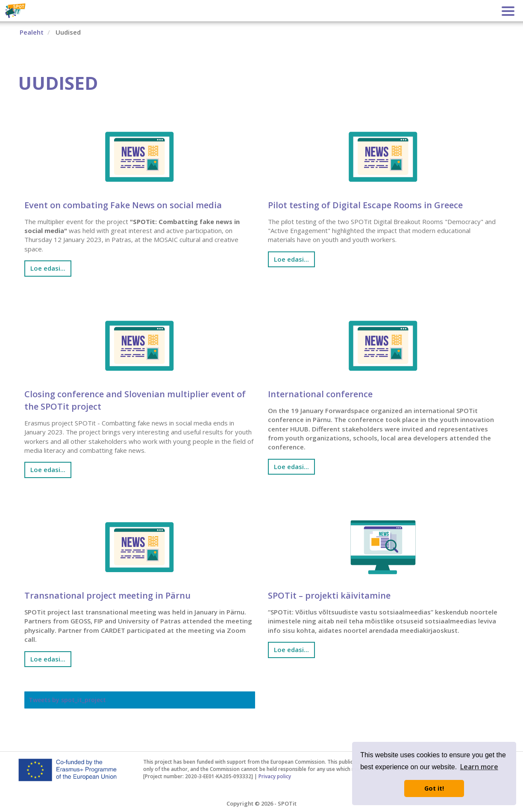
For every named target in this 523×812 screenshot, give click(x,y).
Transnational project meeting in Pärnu (107, 595)
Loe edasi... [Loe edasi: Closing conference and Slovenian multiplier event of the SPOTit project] (48, 469)
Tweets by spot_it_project (67, 700)
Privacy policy (275, 776)
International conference (320, 394)
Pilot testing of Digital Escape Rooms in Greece (365, 205)
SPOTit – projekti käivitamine (329, 595)
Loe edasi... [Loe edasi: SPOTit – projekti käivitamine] (291, 650)
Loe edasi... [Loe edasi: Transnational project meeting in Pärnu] (48, 659)
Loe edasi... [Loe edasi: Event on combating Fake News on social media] (48, 268)
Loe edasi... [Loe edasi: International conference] (291, 467)
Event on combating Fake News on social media (123, 205)
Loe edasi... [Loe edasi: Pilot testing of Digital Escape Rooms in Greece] (291, 259)
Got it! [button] (434, 788)
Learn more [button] (479, 767)
